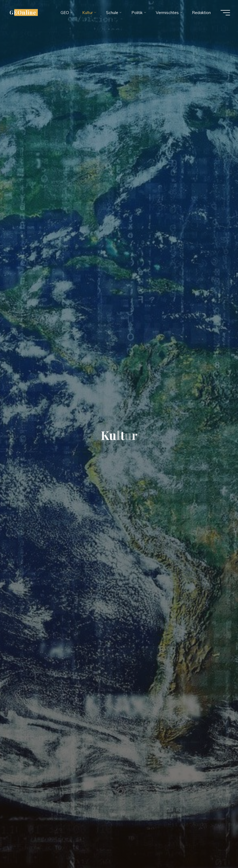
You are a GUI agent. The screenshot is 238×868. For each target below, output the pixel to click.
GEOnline (23, 12)
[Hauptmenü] (225, 13)
